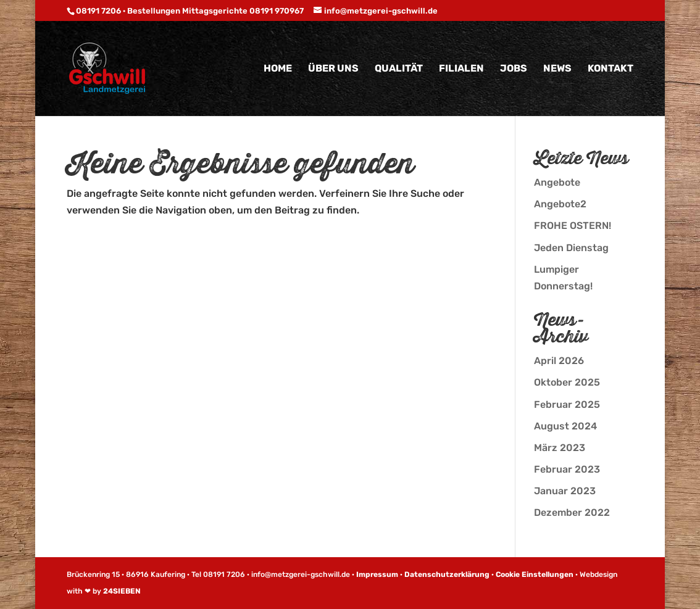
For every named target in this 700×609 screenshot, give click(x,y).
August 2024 (565, 426)
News (557, 69)
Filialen (461, 69)
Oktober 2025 (567, 382)
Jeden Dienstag (571, 248)
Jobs (514, 69)
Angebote (557, 182)
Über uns (333, 69)
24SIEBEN (122, 591)
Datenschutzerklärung (447, 574)
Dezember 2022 (572, 512)
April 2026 (559, 361)
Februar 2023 (567, 469)
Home (278, 69)
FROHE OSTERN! (573, 226)
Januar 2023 (565, 491)
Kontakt (610, 69)
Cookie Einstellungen (535, 574)
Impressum (377, 574)
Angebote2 (560, 204)
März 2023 (560, 448)
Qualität (399, 69)
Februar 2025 (567, 404)
